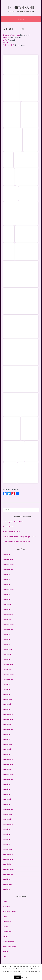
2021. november (8, 719)
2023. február (7, 654)
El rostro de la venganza (11, 35)
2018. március (7, 814)
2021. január (7, 754)
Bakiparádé (6, 907)
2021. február (7, 749)
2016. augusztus (8, 874)
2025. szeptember (8, 564)
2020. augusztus (8, 779)
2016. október (7, 864)
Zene (4, 957)
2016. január (7, 889)
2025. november (8, 559)
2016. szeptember (8, 869)
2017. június (7, 834)
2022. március (7, 699)
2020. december (8, 759)
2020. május (7, 794)
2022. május (7, 694)
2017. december (8, 824)
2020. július (6, 784)
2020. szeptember (8, 774)
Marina (5, 42)
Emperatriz (7, 37)
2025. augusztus (8, 569)
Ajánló (5, 902)
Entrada (5, 927)
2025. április (7, 579)
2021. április (7, 739)
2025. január (7, 584)
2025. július (6, 574)
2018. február (7, 819)
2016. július (6, 879)
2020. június (7, 789)
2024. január (7, 609)
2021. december (8, 714)
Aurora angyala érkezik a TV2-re (13, 522)
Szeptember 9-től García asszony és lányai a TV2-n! (19, 537)
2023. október (7, 619)
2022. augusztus (8, 679)
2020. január (7, 804)
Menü (22, 19)
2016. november (8, 859)
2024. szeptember (8, 589)
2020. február (7, 799)
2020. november (8, 764)
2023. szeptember (8, 624)
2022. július (6, 684)
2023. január (7, 659)
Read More (25, 977)
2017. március (7, 849)
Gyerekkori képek (8, 942)
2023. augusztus (8, 629)
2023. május (7, 639)
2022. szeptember (8, 674)
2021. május (7, 734)
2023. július (6, 634)
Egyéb (5, 917)
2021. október (7, 724)
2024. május (7, 599)
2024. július (6, 594)
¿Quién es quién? (8, 45)
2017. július (6, 829)
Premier (5, 952)
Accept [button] (17, 977)
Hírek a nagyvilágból (9, 947)
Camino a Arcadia (8, 527)
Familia (5, 937)
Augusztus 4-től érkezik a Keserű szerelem (16, 542)
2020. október (7, 769)
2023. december (8, 614)
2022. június (7, 689)
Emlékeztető (7, 922)
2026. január (7, 554)
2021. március (7, 744)
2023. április (7, 644)
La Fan (5, 40)
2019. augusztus (8, 809)
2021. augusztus (8, 729)
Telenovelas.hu (21, 7)
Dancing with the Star (10, 912)
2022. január (7, 709)
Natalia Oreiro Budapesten (11, 532)
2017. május (7, 839)
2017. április (7, 844)
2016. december (8, 854)
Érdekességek (7, 932)
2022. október (7, 669)
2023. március (7, 649)
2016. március (7, 884)
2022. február (7, 704)
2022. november (8, 664)
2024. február (7, 604)
